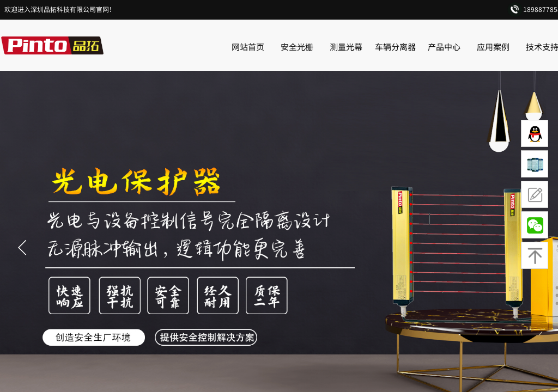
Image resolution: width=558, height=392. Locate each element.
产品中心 (444, 47)
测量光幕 (346, 47)
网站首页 (248, 47)
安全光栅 (297, 47)
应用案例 (493, 47)
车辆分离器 (395, 47)
